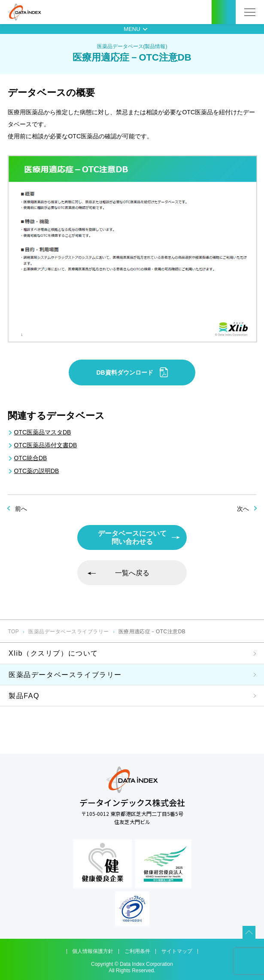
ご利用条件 (137, 951)
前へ (21, 509)
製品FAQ (24, 696)
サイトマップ (177, 951)
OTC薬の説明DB (36, 471)
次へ (243, 509)
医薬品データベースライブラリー (68, 632)
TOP (13, 632)
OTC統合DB (30, 458)
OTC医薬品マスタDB (42, 432)
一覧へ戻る (132, 573)
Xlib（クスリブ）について (53, 653)
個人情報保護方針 (93, 951)
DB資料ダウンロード (132, 372)
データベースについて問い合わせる (132, 537)
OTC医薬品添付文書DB (45, 445)
